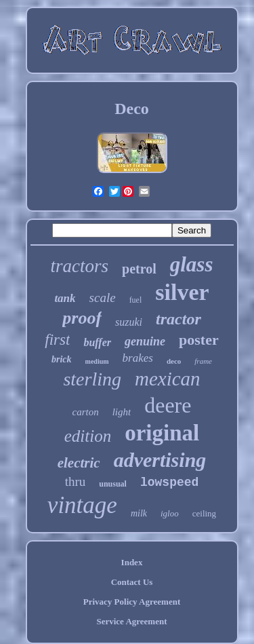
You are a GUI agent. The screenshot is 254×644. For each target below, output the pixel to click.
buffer (97, 342)
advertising (160, 460)
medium (97, 361)
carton (86, 412)
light (122, 412)
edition (88, 436)
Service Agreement (131, 621)
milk (139, 513)
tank (65, 298)
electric (79, 463)
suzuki (129, 322)
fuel (136, 300)
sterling (92, 379)
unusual (113, 484)
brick (62, 359)
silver (182, 292)
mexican (168, 379)
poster (199, 340)
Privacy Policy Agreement (132, 602)
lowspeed (169, 482)
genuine (145, 341)
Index (132, 562)
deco (174, 361)
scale (103, 298)
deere (168, 405)
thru (76, 481)
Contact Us (132, 582)
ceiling (204, 513)
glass (192, 264)
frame (203, 361)
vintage (82, 505)
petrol (139, 269)
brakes (138, 358)
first (57, 340)
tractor (178, 319)
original (162, 433)
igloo (170, 513)
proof (82, 318)
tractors (80, 266)
